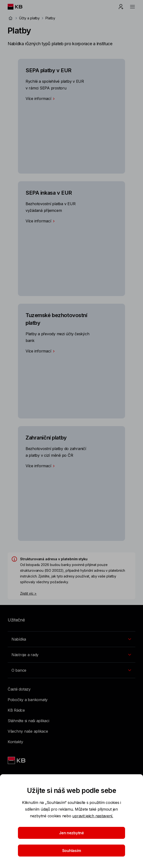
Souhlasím (72, 851)
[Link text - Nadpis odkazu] (17, 760)
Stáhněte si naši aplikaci (28, 721)
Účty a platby (29, 18)
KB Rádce (16, 710)
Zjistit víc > (28, 593)
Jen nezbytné (71, 833)
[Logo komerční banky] (19, 7)
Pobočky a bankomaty (28, 700)
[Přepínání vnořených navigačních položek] (71, 639)
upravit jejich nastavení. (93, 816)
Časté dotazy (19, 689)
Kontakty (15, 742)
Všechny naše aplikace (28, 731)
